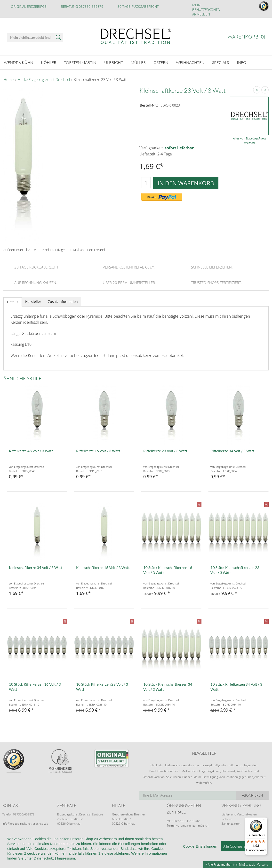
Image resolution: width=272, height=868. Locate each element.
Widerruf (110, 840)
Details (13, 302)
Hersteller (33, 302)
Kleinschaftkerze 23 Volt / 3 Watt (100, 80)
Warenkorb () (246, 37)
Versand (263, 864)
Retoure (227, 819)
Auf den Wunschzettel (20, 250)
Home (9, 80)
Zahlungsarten (231, 824)
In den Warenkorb (186, 183)
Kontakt (129, 840)
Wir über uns (34, 840)
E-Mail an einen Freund (87, 250)
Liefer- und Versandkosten (239, 814)
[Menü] (264, 820)
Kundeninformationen (67, 840)
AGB (94, 840)
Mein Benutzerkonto (206, 7)
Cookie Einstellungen (200, 858)
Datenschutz (151, 840)
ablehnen (122, 865)
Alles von (249, 141)
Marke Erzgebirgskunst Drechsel (44, 80)
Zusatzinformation (63, 302)
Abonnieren (252, 795)
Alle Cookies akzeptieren (243, 858)
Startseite (10, 840)
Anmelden (201, 14)
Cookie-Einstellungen (184, 840)
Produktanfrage (53, 250)
